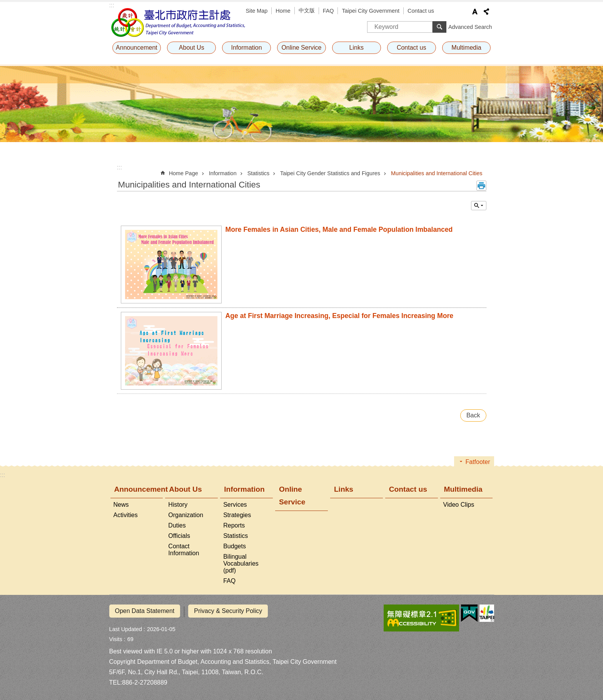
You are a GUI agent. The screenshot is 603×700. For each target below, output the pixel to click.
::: (112, 5)
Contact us (421, 11)
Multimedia (466, 48)
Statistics (259, 173)
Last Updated (126, 628)
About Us (192, 48)
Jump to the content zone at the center (4, 4)
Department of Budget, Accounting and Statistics (179, 22)
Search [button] (439, 27)
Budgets (235, 546)
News (121, 505)
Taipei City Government (371, 11)
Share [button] (486, 12)
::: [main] (119, 167)
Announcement (137, 48)
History (178, 505)
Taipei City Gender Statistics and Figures (330, 173)
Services (235, 505)
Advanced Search (470, 27)
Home (283, 11)
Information (247, 48)
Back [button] (473, 415)
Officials (179, 536)
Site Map (257, 11)
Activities (126, 515)
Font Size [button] (475, 12)
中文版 (307, 10)
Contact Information (184, 550)
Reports (234, 525)
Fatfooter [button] (478, 462)
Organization (186, 515)
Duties (177, 525)
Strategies (237, 515)
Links (357, 48)
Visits (116, 638)
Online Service (301, 48)
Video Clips (459, 505)
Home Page (184, 173)
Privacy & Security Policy (228, 611)
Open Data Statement (145, 611)
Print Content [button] (481, 186)
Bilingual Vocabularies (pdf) (241, 564)
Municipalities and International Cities (437, 173)
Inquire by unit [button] (479, 206)
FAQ (328, 11)
